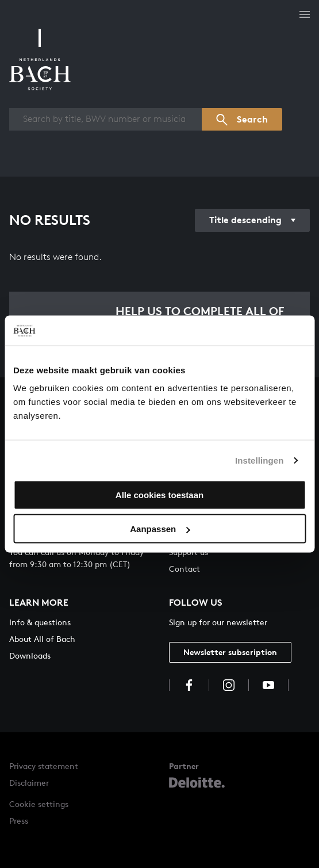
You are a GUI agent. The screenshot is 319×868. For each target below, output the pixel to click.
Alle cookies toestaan (159, 495)
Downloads (30, 655)
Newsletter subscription (230, 652)
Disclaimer (29, 783)
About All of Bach (42, 639)
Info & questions (40, 622)
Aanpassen (160, 529)
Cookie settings (39, 804)
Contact (185, 569)
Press (19, 821)
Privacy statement (44, 766)
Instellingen (260, 460)
